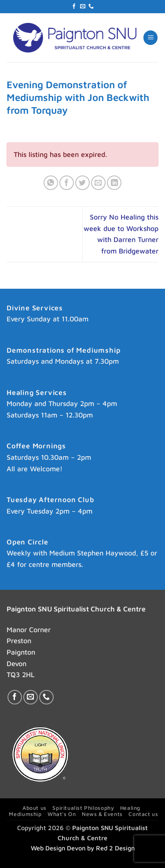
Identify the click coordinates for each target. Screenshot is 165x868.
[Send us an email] (83, 7)
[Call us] (91, 7)
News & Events (102, 814)
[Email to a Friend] (98, 183)
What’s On (62, 814)
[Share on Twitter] (82, 183)
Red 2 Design (115, 848)
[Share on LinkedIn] (114, 183)
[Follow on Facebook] (74, 7)
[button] (150, 38)
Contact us (143, 814)
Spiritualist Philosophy (83, 808)
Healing (130, 808)
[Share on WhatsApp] (51, 183)
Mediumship (25, 814)
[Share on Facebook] (67, 183)
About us (35, 808)
